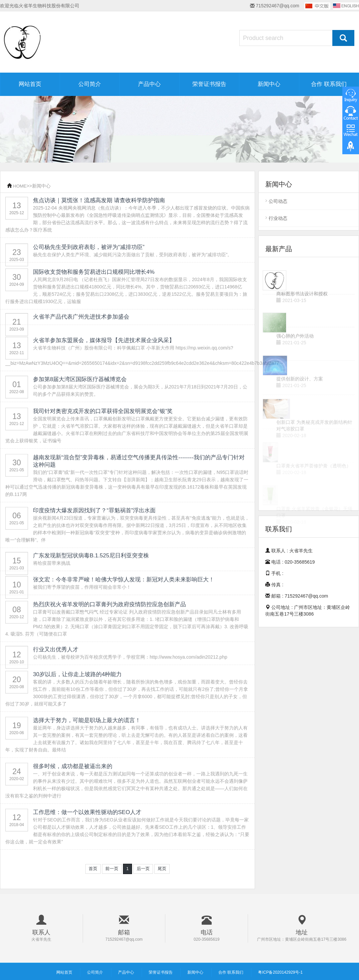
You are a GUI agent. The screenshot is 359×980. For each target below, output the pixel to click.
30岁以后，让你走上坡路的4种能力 (77, 703)
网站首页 (30, 84)
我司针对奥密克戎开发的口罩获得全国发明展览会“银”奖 (103, 440)
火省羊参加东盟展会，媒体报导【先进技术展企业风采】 (104, 364)
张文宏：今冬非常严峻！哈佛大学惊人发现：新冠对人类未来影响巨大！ (124, 593)
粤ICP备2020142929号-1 (280, 972)
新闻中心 (269, 84)
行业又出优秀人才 (56, 663)
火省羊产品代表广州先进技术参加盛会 (81, 325)
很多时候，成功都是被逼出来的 (73, 795)
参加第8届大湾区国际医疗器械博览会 (80, 398)
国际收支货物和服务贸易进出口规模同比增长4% (94, 301)
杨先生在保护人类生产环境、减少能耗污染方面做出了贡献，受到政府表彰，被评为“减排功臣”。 (132, 268)
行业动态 (278, 218)
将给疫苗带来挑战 (52, 576)
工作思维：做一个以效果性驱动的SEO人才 (87, 841)
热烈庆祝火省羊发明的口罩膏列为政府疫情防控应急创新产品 (109, 633)
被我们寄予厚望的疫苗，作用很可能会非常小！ (82, 600)
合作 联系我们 (329, 84)
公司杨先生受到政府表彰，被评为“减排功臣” (89, 260)
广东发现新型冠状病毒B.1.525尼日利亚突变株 (91, 569)
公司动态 (278, 201)
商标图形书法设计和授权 (302, 308)
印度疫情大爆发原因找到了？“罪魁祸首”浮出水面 (94, 539)
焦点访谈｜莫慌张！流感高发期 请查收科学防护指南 (99, 201)
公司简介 (90, 84)
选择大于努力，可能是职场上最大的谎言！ (87, 749)
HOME (20, 186)
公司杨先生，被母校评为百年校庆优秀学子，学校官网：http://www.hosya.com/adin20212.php (130, 670)
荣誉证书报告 (209, 84)
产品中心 (149, 84)
